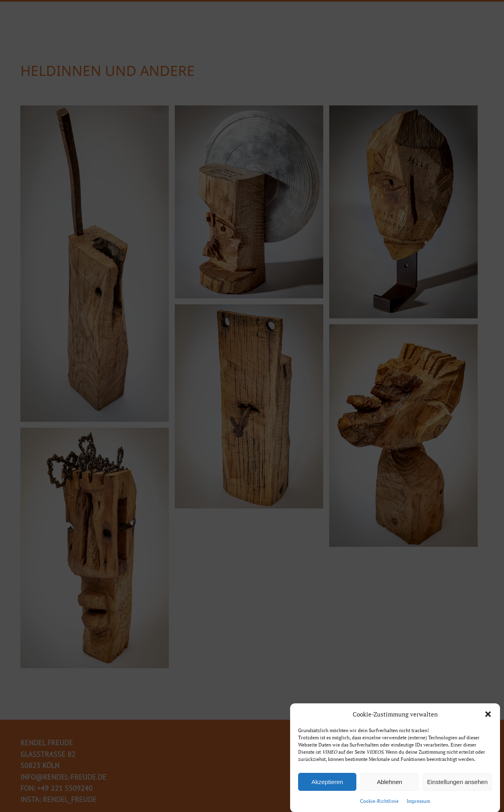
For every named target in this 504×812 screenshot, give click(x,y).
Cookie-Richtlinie (379, 804)
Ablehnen (389, 785)
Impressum (418, 804)
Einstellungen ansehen (457, 785)
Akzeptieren (327, 785)
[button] (488, 717)
